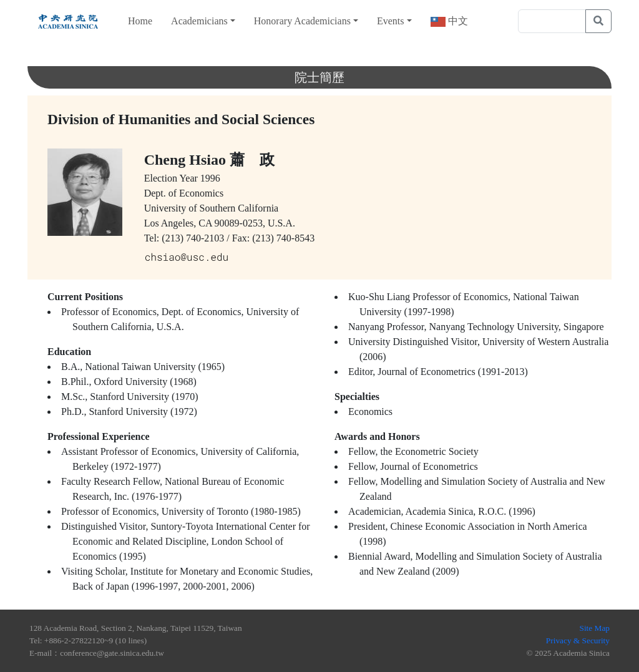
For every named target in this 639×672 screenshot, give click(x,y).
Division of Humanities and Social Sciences (181, 119)
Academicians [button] (199, 21)
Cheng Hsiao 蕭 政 (209, 160)
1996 (210, 178)
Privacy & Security (578, 640)
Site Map (595, 628)
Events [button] (391, 21)
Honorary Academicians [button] (302, 21)
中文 (457, 21)
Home (140, 21)
